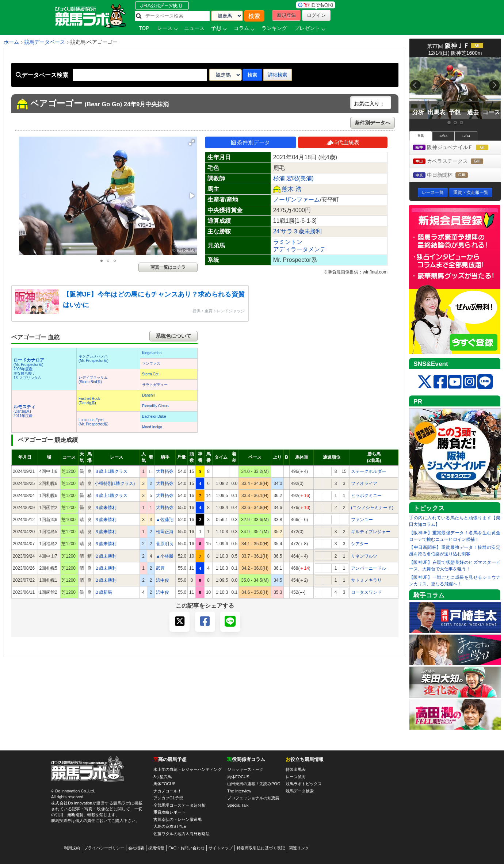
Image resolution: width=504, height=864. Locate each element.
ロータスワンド (366, 592)
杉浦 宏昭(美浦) (293, 178)
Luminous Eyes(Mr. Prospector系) (93, 422)
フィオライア (364, 483)
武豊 (160, 568)
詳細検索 (278, 75)
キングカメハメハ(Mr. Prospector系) (93, 358)
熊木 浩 (291, 189)
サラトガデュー (155, 385)
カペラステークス (455, 162)
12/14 (466, 136)
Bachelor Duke (154, 416)
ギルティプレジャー (371, 532)
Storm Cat (150, 374)
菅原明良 (165, 544)
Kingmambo (152, 353)
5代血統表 (343, 142)
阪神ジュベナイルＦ (457, 148)
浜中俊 (163, 580)
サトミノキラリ (366, 580)
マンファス (151, 364)
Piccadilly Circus (155, 406)
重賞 (421, 136)
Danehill (149, 395)
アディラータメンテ (299, 249)
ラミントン (288, 242)
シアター (360, 544)
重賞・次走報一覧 (471, 192)
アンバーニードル (369, 568)
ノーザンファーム (297, 200)
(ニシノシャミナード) (372, 508)
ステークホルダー (369, 471)
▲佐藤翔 (165, 520)
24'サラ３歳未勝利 (297, 231)
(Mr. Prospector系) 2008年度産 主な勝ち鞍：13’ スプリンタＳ (29, 369)
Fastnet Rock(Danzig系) (89, 401)
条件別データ (251, 142)
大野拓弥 (165, 471)
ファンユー (362, 520)
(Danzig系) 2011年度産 (24, 411)
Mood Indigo (152, 427)
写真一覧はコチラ (168, 267)
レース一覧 (433, 192)
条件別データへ (373, 123)
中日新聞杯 (447, 175)
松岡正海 (165, 532)
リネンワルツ (364, 556)
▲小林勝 (165, 556)
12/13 (443, 136)
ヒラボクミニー (366, 496)
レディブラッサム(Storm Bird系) (93, 380)
